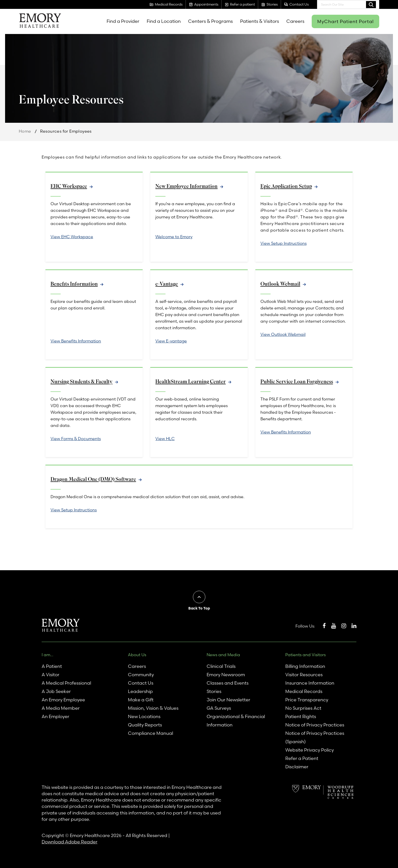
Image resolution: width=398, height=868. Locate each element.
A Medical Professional (66, 683)
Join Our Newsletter (228, 700)
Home (25, 131)
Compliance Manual (151, 733)
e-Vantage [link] (167, 284)
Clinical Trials (221, 666)
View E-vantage (171, 341)
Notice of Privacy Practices (315, 725)
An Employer (55, 716)
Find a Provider (123, 21)
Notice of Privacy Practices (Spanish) (315, 737)
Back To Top (199, 608)
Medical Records (304, 691)
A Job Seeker (56, 691)
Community (141, 675)
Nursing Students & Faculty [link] (81, 382)
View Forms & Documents (76, 439)
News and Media (223, 655)
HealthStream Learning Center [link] (190, 382)
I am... (47, 655)
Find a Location (164, 21)
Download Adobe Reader (70, 842)
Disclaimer (297, 767)
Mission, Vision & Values (153, 708)
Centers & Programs (210, 21)
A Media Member (61, 708)
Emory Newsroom (226, 675)
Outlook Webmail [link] (280, 284)
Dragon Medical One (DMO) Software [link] (94, 479)
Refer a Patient (302, 758)
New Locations (144, 716)
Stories (214, 691)
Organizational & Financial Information (236, 721)
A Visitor (51, 675)
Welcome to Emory (174, 237)
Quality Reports (145, 725)
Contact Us (141, 683)
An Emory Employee (63, 700)
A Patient (52, 666)
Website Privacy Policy (310, 750)
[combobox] (348, 4)
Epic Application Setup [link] (286, 186)
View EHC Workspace (72, 237)
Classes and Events (228, 683)
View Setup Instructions (284, 243)
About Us (137, 655)
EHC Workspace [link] (69, 186)
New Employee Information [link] (187, 186)
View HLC (165, 439)
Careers (295, 21)
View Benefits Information (76, 341)
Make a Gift (141, 700)
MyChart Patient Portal (345, 21)
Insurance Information (310, 683)
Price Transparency (307, 700)
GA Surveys (219, 708)
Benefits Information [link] (74, 284)
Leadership (140, 691)
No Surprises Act (303, 708)
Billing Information (305, 666)
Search (371, 4)
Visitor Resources (304, 675)
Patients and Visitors (305, 655)
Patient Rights (301, 716)
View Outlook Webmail (283, 334)
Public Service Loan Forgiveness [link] (297, 382)
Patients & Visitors (260, 21)
